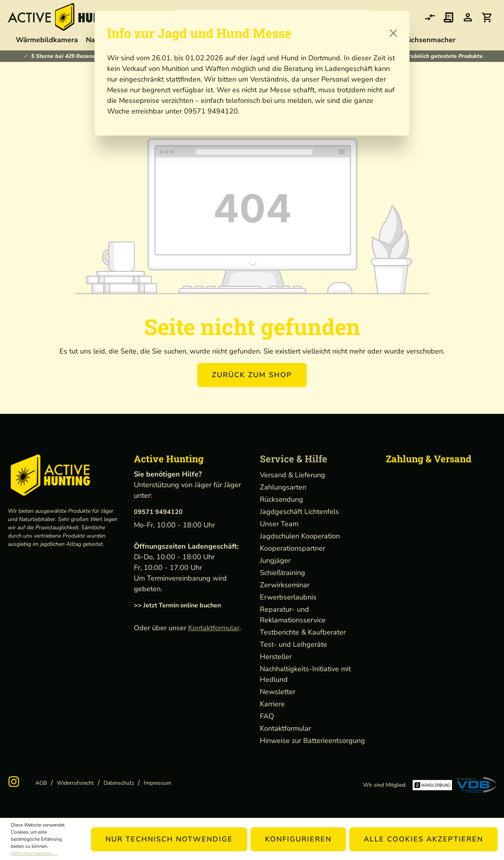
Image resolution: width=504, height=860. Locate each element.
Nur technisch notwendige (169, 839)
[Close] (393, 33)
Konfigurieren (298, 839)
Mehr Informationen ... (34, 853)
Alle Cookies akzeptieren (423, 839)
